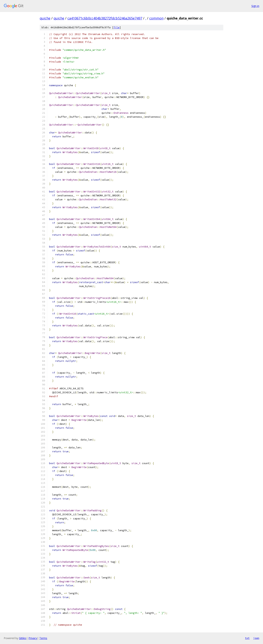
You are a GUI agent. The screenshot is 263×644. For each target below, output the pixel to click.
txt (247, 638)
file (117, 27)
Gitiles (23, 638)
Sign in (255, 6)
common (156, 18)
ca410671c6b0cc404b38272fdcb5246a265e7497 (105, 18)
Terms (43, 638)
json (256, 638)
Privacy (33, 638)
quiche (45, 18)
